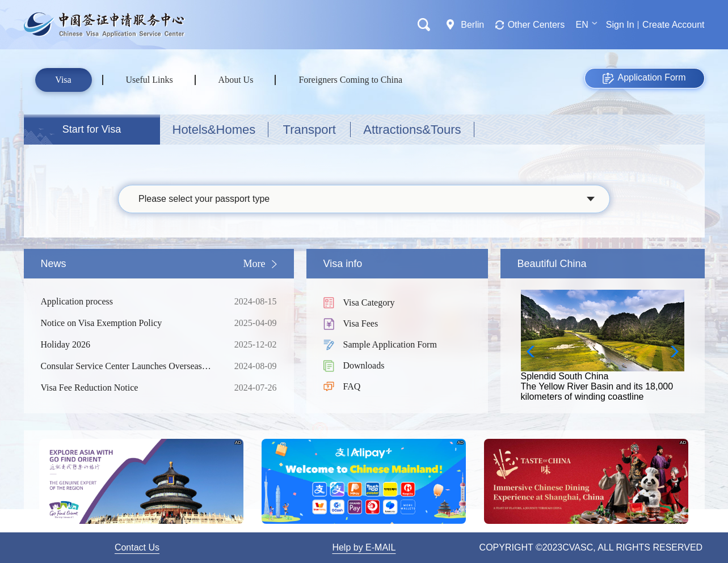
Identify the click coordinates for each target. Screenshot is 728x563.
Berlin (472, 25)
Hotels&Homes (214, 130)
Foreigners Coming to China (350, 80)
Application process (129, 302)
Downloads (364, 365)
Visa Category (369, 302)
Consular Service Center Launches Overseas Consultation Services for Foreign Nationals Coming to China (129, 366)
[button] (671, 352)
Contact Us (137, 547)
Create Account (673, 25)
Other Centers (536, 25)
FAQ (352, 386)
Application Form (644, 78)
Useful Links (150, 80)
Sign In (620, 25)
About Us (236, 80)
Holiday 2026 (129, 345)
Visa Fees (361, 323)
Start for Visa (92, 129)
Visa (63, 80)
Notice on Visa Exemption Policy (129, 323)
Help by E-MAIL (364, 547)
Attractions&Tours (412, 130)
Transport (310, 130)
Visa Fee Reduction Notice (129, 388)
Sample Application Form (390, 344)
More (254, 264)
